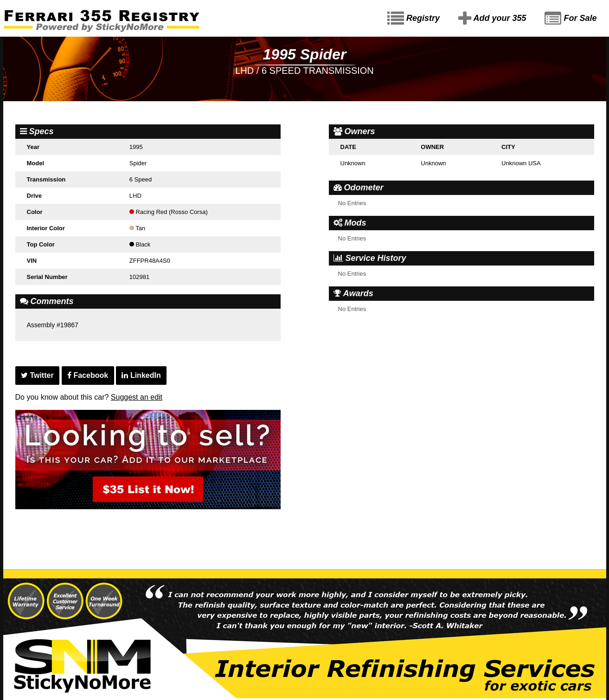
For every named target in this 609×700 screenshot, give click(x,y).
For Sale (571, 19)
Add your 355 (492, 19)
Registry (413, 19)
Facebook (88, 375)
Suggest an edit (137, 397)
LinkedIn (141, 375)
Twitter (37, 375)
